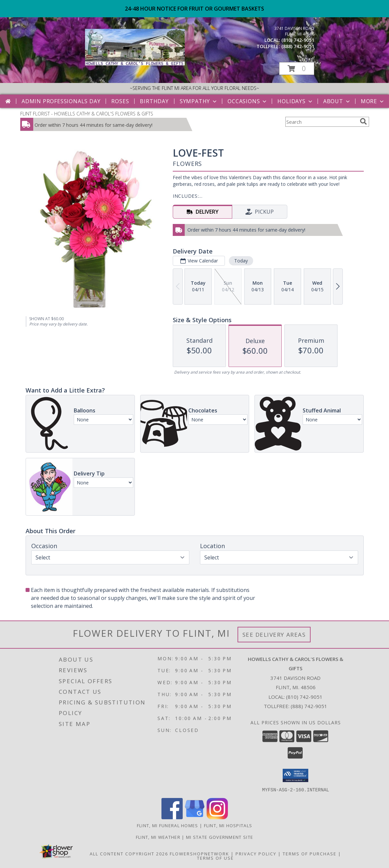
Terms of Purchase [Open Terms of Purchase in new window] (310, 853)
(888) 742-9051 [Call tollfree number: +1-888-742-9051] (298, 46)
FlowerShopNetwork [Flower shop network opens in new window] (199, 853)
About (337, 101)
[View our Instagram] (217, 817)
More (373, 101)
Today (241, 261)
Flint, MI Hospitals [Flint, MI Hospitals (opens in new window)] (228, 825)
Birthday (154, 101)
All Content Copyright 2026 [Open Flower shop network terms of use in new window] (129, 853)
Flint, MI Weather (158, 837)
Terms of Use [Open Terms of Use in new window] (215, 858)
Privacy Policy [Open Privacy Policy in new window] (256, 853)
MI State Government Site (220, 837)
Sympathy (199, 101)
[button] (297, 69)
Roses (120, 101)
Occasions (248, 101)
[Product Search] (321, 122)
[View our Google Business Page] (195, 817)
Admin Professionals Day (61, 101)
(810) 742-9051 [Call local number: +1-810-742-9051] (298, 40)
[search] (363, 121)
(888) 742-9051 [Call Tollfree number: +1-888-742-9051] (309, 706)
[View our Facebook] (172, 817)
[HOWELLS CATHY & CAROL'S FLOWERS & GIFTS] (135, 64)
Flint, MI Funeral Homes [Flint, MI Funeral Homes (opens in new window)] (168, 825)
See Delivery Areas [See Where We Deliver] (274, 635)
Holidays (295, 101)
